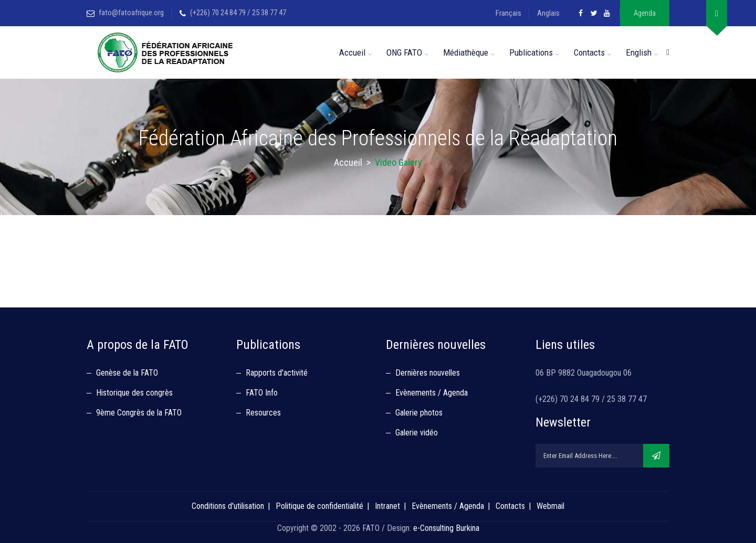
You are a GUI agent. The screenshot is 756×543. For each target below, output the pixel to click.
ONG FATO (404, 52)
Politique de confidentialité (319, 506)
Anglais (548, 13)
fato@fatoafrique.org (131, 13)
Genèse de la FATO (127, 373)
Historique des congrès (134, 393)
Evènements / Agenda (432, 393)
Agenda (645, 13)
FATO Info (262, 393)
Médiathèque (466, 52)
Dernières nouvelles (428, 373)
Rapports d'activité (277, 373)
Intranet (387, 506)
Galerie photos (419, 413)
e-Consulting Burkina (446, 528)
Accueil (352, 52)
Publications (531, 52)
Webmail (550, 506)
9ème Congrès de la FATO (139, 413)
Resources (263, 413)
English (639, 52)
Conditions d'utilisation (228, 506)
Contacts (589, 52)
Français (508, 13)
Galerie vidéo (417, 433)
